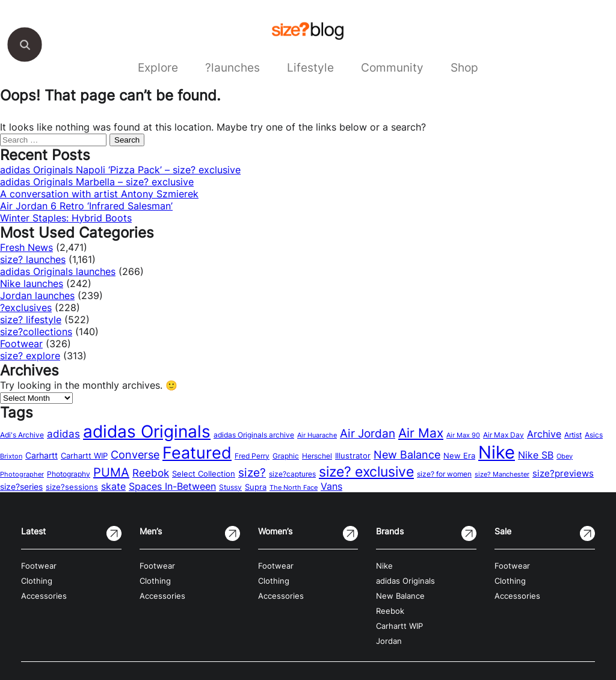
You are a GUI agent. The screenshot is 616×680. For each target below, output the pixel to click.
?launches (233, 67)
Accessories (44, 596)
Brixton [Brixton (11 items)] (11, 456)
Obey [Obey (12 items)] (565, 456)
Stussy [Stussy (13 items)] (230, 487)
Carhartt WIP (399, 626)
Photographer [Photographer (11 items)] (22, 474)
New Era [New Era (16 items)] (459, 456)
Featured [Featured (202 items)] (197, 453)
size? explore (30, 356)
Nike (384, 566)
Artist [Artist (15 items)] (573, 435)
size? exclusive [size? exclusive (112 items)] (366, 471)
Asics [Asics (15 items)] (594, 435)
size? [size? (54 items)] (252, 472)
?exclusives (26, 308)
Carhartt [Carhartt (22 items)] (42, 455)
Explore (158, 67)
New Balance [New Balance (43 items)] (407, 455)
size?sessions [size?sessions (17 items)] (72, 487)
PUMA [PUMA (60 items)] (111, 472)
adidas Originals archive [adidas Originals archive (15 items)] (254, 435)
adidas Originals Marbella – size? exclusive (97, 182)
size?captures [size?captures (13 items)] (292, 474)
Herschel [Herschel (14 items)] (317, 456)
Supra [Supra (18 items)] (256, 487)
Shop (464, 67)
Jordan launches (37, 295)
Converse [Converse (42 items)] (135, 455)
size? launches (33, 259)
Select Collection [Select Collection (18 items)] (204, 474)
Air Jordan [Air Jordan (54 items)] (368, 433)
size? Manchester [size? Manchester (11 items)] (502, 474)
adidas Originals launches (58, 271)
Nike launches (32, 283)
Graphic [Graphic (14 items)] (286, 456)
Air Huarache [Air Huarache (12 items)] (317, 435)
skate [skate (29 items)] (113, 487)
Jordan (389, 641)
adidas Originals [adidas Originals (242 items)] (147, 431)
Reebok (390, 611)
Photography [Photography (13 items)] (69, 474)
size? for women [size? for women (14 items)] (444, 474)
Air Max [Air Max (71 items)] (421, 433)
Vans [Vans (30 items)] (331, 486)
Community (392, 67)
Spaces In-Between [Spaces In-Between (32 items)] (172, 486)
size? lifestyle (31, 320)
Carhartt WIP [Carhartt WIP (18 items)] (84, 456)
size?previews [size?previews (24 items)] (563, 474)
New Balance (400, 596)
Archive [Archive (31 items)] (544, 434)
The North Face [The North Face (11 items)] (294, 488)
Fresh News (26, 247)
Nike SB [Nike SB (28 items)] (536, 455)
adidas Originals (405, 581)
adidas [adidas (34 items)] (63, 434)
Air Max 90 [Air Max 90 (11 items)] (463, 435)
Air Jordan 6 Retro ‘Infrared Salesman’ (86, 206)
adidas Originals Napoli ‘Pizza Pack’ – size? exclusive (120, 170)
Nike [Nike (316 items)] (497, 452)
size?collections (36, 332)
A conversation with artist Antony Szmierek (99, 194)
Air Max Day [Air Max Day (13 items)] (504, 435)
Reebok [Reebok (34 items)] (151, 473)
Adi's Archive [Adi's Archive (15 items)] (22, 435)
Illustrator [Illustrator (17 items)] (353, 456)
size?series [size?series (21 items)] (21, 487)
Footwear (21, 344)
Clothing (37, 581)
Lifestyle (310, 67)
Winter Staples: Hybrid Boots (66, 218)
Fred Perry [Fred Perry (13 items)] (252, 456)
